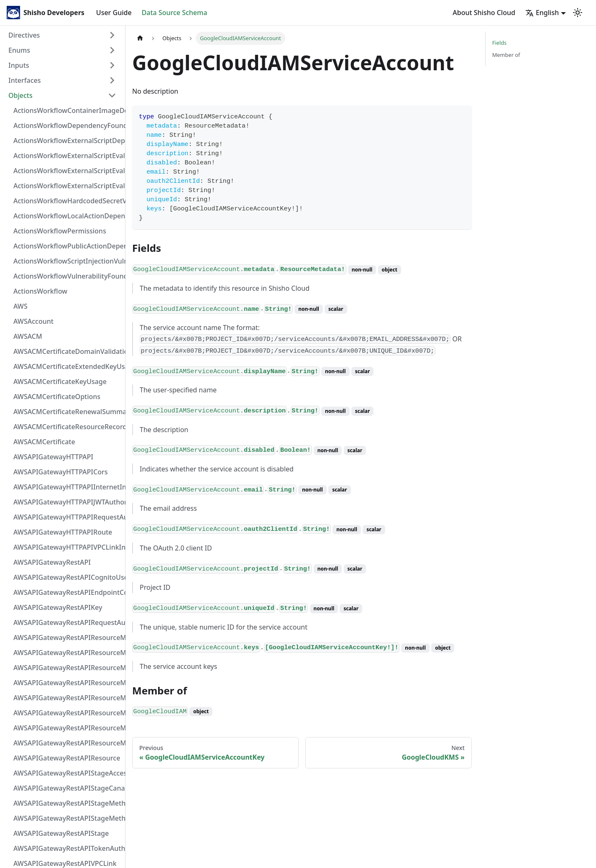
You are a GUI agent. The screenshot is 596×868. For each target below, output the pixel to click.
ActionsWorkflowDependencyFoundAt (67, 125)
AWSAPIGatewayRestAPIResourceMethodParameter (67, 713)
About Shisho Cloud (484, 13)
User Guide (114, 13)
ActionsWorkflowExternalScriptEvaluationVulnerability (67, 186)
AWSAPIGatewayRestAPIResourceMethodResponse (67, 728)
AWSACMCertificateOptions (57, 397)
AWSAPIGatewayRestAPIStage (61, 833)
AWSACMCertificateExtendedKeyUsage (67, 366)
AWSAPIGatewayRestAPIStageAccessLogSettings (67, 773)
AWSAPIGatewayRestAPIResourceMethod (67, 743)
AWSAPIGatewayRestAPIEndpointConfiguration (67, 592)
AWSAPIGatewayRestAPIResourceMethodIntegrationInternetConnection (67, 638)
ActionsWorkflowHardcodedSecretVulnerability (67, 201)
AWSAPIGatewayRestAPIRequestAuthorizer (67, 622)
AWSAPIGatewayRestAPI (52, 562)
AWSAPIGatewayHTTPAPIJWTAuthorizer (67, 502)
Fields (499, 43)
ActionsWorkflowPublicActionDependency (67, 246)
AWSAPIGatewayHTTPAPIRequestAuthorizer (67, 517)
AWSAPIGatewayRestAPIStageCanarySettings (67, 788)
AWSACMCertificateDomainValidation (67, 351)
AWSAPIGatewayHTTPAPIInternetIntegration (67, 487)
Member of (506, 55)
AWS (20, 306)
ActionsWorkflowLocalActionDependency (67, 216)
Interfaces (24, 80)
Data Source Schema (175, 13)
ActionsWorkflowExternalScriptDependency (67, 141)
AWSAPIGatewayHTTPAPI (53, 457)
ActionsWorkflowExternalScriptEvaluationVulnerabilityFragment (67, 156)
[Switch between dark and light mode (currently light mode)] (578, 13)
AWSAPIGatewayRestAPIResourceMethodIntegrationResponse (67, 668)
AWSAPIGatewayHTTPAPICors (61, 472)
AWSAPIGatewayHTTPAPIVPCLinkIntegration (67, 547)
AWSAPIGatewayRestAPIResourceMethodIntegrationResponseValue (67, 653)
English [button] (542, 13)
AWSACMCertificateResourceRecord (67, 427)
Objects (20, 95)
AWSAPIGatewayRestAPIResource (67, 758)
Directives (24, 35)
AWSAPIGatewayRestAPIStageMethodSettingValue (67, 803)
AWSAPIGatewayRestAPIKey (58, 607)
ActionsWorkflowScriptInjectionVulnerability (67, 261)
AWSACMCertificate (44, 442)
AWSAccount (33, 321)
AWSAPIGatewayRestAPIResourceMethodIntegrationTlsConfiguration (67, 683)
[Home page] (140, 38)
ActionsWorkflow (40, 291)
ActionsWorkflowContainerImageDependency (67, 110)
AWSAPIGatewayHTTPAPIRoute (63, 532)
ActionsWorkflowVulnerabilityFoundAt (67, 276)
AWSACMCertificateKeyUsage (60, 382)
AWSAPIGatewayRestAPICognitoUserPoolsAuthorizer (67, 577)
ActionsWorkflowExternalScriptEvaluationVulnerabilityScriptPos (67, 171)
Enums (19, 50)
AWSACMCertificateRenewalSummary (67, 412)
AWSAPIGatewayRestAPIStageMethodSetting (67, 818)
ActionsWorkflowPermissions (60, 231)
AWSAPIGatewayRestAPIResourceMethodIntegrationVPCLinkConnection (67, 698)
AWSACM (28, 336)
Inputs (19, 65)
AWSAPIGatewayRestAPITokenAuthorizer (67, 848)
